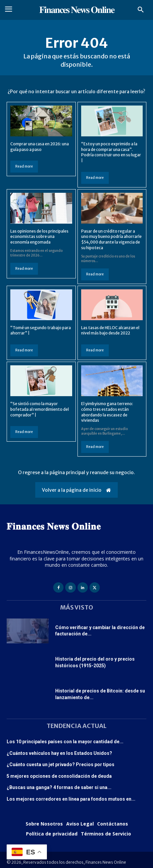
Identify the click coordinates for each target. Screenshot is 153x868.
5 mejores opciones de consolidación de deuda (59, 776)
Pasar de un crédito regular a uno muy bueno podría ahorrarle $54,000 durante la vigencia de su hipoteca (111, 239)
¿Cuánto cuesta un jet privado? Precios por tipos (61, 764)
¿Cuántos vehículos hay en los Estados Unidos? (59, 753)
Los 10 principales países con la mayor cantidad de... (65, 742)
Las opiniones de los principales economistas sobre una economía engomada (39, 237)
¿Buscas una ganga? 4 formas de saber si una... (59, 787)
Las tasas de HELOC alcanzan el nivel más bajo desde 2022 (110, 330)
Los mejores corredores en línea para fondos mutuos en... (71, 799)
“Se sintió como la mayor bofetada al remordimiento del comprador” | (40, 409)
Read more (24, 166)
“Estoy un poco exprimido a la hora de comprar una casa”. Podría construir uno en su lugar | (111, 152)
